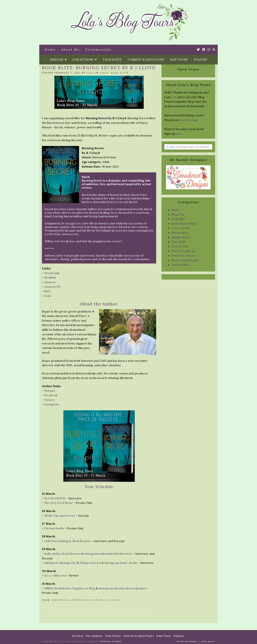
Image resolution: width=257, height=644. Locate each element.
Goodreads (52, 273)
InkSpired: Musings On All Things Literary (73, 563)
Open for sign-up (183, 251)
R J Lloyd (113, 600)
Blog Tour (178, 214)
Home (50, 49)
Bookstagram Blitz (184, 223)
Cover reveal (180, 228)
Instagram (52, 404)
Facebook (51, 395)
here (179, 134)
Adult (104, 73)
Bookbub (50, 277)
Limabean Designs (111, 641)
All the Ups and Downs (60, 516)
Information (180, 233)
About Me (71, 49)
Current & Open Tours (146, 59)
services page (189, 120)
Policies (200, 59)
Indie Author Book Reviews (62, 554)
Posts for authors (183, 255)
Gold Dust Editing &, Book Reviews (68, 541)
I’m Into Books (54, 528)
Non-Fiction (180, 246)
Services (58, 59)
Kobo (48, 296)
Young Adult (180, 265)
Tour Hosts (112, 59)
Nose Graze (208, 641)
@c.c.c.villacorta (55, 575)
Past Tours (179, 59)
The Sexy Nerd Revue (59, 503)
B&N (47, 291)
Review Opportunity (185, 260)
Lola (90, 73)
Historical (61, 600)
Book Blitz (120, 73)
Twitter (50, 400)
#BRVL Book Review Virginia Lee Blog (70, 588)
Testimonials (98, 49)
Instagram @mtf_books (121, 563)
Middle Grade (181, 237)
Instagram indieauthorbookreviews (108, 554)
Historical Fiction (87, 600)
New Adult (178, 242)
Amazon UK (52, 287)
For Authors (85, 59)
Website (50, 391)
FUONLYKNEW (55, 498)
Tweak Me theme (187, 641)
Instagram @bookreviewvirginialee (122, 588)
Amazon (50, 282)
